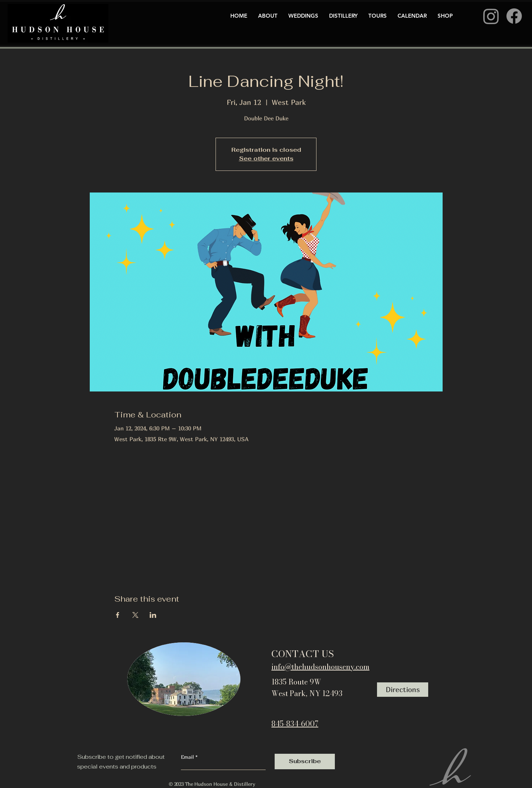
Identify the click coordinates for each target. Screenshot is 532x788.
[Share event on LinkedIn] (153, 615)
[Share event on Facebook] (118, 615)
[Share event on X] (135, 615)
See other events (266, 158)
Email (188, 757)
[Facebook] (514, 16)
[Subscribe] (305, 762)
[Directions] (403, 690)
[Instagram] (491, 16)
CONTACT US (303, 654)
